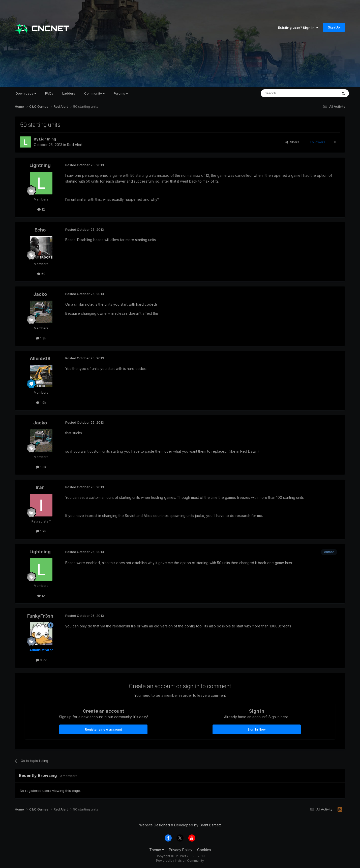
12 (41, 209)
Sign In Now (257, 729)
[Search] (286, 93)
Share (292, 142)
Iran (40, 487)
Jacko (40, 294)
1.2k (41, 531)
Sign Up (334, 27)
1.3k (41, 338)
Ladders (69, 93)
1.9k (41, 402)
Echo (40, 230)
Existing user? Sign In (298, 27)
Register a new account (103, 729)
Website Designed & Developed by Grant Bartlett (180, 825)
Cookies (204, 850)
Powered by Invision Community (180, 861)
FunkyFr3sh (40, 616)
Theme (157, 850)
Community (94, 93)
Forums (121, 93)
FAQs (49, 93)
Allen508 (40, 358)
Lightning (48, 139)
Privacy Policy (181, 850)
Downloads (26, 93)
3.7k (41, 660)
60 (41, 274)
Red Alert (75, 145)
